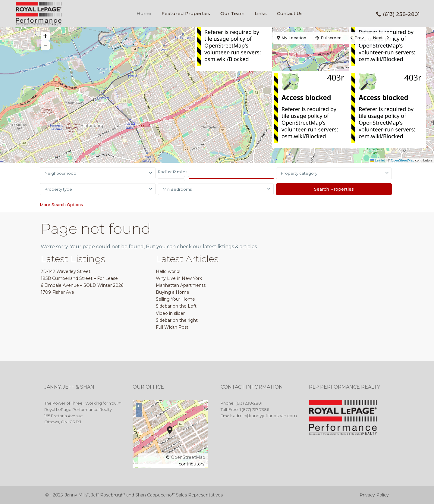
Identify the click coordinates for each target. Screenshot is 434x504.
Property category (299, 173)
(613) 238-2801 (401, 14)
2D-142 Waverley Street (66, 271)
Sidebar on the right (177, 320)
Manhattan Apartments (181, 285)
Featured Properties (186, 13)
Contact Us (290, 13)
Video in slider (170, 313)
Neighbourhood (60, 173)
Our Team (232, 13)
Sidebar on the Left (176, 306)
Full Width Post (172, 327)
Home (144, 13)
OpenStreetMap (403, 160)
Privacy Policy (374, 495)
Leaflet (378, 160)
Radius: (173, 172)
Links (261, 13)
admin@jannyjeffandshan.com (265, 416)
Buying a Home (173, 292)
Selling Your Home (175, 299)
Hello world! (168, 271)
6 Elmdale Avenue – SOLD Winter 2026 (82, 285)
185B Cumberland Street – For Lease (79, 278)
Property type (58, 189)
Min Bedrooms (177, 189)
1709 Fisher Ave (57, 292)
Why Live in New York (179, 278)
